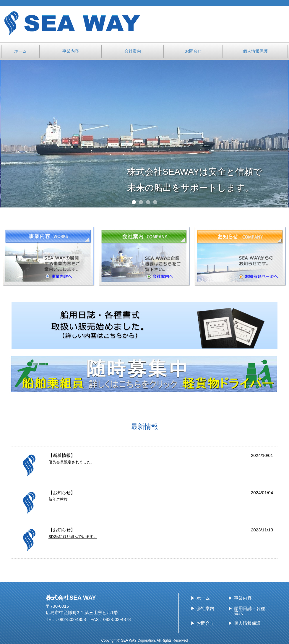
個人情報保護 (247, 623)
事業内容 (243, 598)
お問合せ (205, 623)
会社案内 (205, 608)
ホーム (203, 598)
